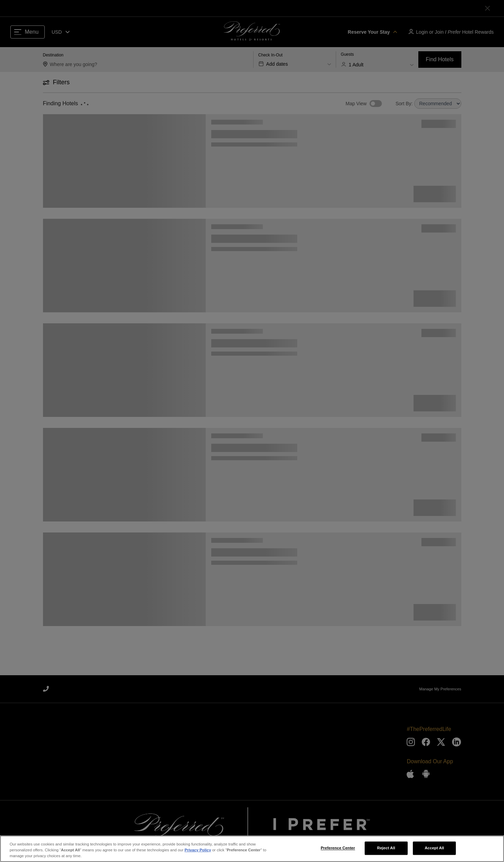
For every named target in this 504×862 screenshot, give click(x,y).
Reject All (386, 850)
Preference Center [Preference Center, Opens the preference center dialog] (338, 850)
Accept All (434, 850)
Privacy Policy (198, 852)
